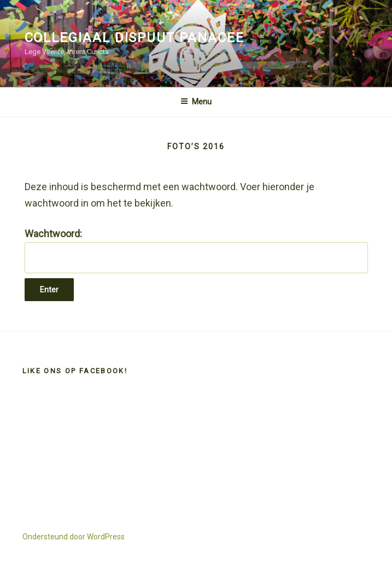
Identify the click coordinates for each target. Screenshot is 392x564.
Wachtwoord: (196, 251)
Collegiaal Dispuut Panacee (134, 38)
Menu (196, 102)
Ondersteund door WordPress (74, 537)
